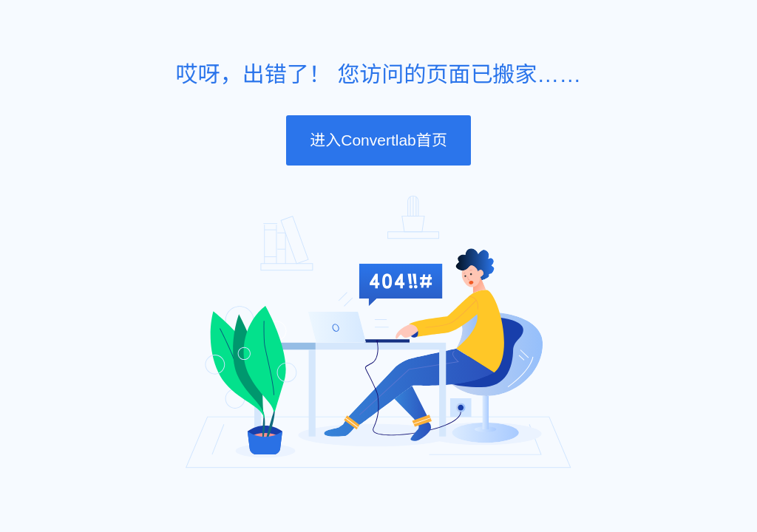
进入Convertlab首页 (378, 140)
